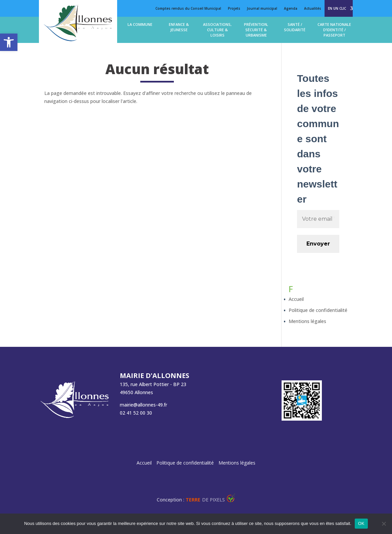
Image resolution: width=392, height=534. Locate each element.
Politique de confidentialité (318, 310)
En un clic (337, 8)
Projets (234, 8)
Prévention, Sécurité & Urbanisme (256, 30)
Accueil (296, 299)
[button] (9, 42)
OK (361, 523)
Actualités (313, 8)
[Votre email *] (318, 219)
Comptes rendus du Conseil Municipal (188, 8)
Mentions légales (307, 321)
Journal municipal (262, 8)
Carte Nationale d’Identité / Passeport (334, 30)
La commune (140, 24)
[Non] (384, 524)
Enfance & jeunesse (179, 27)
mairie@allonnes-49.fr (143, 405)
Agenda (291, 8)
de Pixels (205, 500)
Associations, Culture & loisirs (217, 30)
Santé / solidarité (295, 27)
